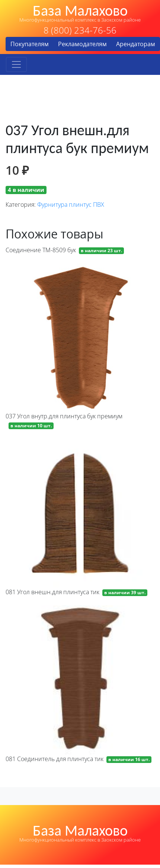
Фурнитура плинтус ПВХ (71, 205)
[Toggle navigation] (16, 64)
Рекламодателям (82, 44)
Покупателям (30, 44)
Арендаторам (136, 44)
